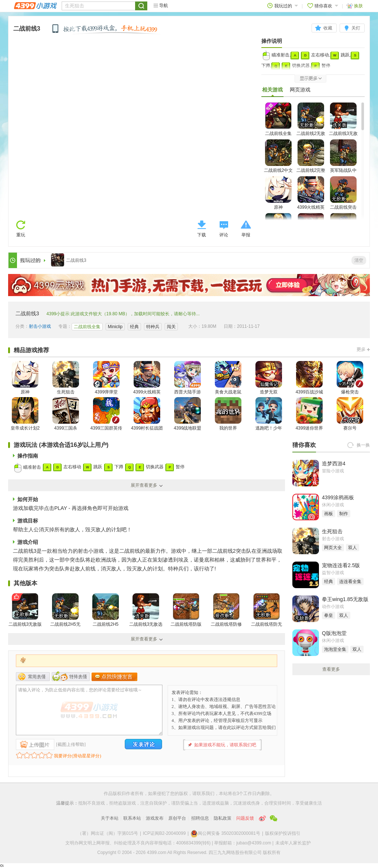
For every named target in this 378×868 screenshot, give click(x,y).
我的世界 (228, 414)
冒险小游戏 (333, 471)
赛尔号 (350, 414)
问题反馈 (245, 818)
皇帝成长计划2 (25, 414)
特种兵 (153, 327)
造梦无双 (269, 378)
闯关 (171, 327)
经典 (134, 327)
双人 (353, 548)
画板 (329, 514)
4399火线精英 (311, 193)
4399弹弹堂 (106, 378)
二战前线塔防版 (186, 610)
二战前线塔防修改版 (226, 614)
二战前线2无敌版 (311, 124)
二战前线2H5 (106, 610)
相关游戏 (272, 91)
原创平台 (177, 818)
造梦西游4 (334, 463)
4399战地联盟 (188, 414)
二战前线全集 (278, 119)
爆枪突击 (350, 378)
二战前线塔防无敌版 (267, 614)
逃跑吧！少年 (269, 414)
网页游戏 (300, 90)
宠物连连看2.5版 (341, 565)
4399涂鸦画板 (338, 497)
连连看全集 (350, 581)
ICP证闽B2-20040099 (164, 833)
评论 (224, 235)
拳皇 (329, 615)
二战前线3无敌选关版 (343, 124)
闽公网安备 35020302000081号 (225, 833)
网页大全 (333, 548)
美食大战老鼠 (228, 378)
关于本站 (110, 818)
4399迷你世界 (310, 414)
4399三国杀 (66, 414)
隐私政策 (223, 818)
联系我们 (206, 794)
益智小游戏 (333, 573)
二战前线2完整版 (311, 161)
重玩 (21, 235)
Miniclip (115, 327)
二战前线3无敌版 (25, 610)
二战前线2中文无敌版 (279, 161)
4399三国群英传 (106, 414)
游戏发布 (155, 818)
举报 (246, 235)
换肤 (355, 6)
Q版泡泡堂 (334, 633)
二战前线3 (27, 29)
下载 (202, 235)
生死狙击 (66, 378)
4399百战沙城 (310, 378)
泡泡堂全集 (335, 649)
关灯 (356, 28)
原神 (278, 193)
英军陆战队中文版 (343, 161)
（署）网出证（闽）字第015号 (108, 833)
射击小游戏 (40, 326)
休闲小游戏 (333, 505)
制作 (344, 514)
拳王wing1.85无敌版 (345, 599)
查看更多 (331, 669)
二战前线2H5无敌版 (65, 614)
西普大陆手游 (188, 378)
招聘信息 (200, 818)
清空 (359, 260)
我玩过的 (283, 6)
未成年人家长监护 (293, 843)
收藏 (328, 28)
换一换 (363, 445)
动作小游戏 (333, 607)
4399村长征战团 (147, 414)
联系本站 (132, 818)
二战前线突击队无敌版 (343, 197)
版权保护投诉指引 (283, 833)
